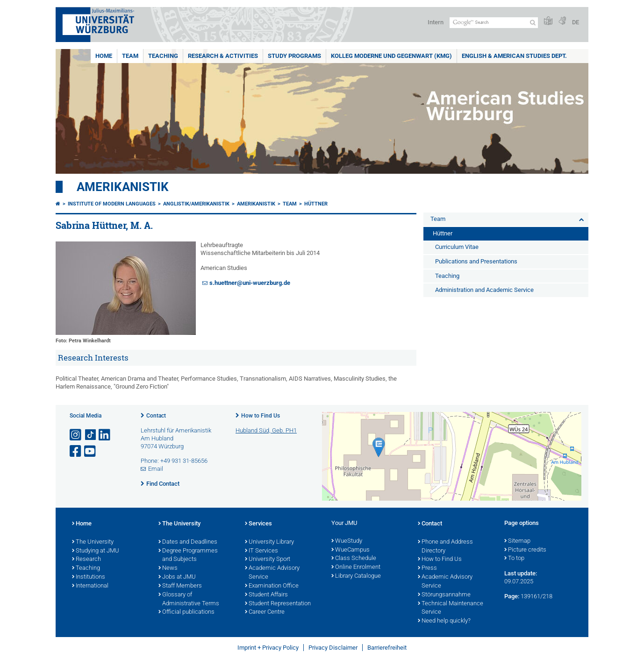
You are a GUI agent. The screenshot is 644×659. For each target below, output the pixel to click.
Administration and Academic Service (484, 290)
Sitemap (517, 541)
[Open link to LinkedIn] (105, 435)
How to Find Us (261, 416)
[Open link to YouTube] (91, 451)
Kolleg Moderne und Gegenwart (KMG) (391, 56)
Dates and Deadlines (188, 542)
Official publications (186, 612)
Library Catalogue (356, 576)
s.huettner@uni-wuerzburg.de (250, 283)
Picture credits (525, 550)
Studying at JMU (96, 551)
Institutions (89, 577)
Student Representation (278, 604)
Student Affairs (266, 595)
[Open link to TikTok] (91, 435)
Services (258, 524)
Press (427, 568)
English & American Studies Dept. (514, 56)
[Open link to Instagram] (76, 435)
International (90, 586)
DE (576, 22)
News (168, 568)
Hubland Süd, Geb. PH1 (266, 430)
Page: (512, 596)
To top (514, 559)
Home (104, 56)
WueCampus (351, 550)
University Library (269, 542)
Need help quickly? (444, 621)
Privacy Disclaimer (333, 648)
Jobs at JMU (177, 577)
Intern (436, 22)
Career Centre (265, 612)
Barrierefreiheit (387, 648)
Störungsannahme (444, 595)
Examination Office (272, 586)
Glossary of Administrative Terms (189, 599)
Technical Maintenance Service (451, 608)
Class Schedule (354, 559)
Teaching (163, 56)
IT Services (261, 551)
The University (93, 542)
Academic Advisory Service (272, 573)
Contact (156, 416)
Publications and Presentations (476, 261)
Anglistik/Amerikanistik (196, 204)
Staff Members (180, 586)
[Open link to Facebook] (76, 451)
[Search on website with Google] (494, 23)
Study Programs (294, 56)
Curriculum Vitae (457, 247)
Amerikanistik (123, 187)
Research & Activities (223, 56)
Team (130, 56)
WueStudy (347, 541)
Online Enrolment (356, 567)
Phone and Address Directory (445, 547)
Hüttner (316, 204)
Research (86, 560)
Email (156, 469)
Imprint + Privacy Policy (268, 648)
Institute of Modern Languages (112, 204)
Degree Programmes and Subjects (188, 556)
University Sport (268, 560)
